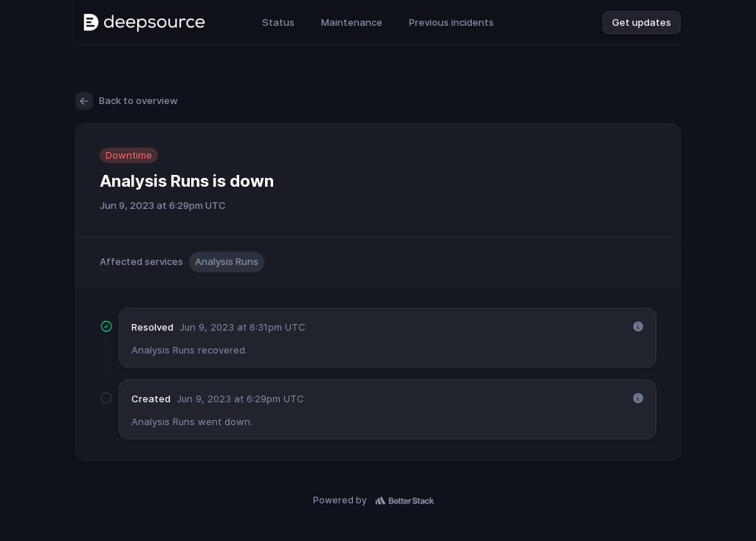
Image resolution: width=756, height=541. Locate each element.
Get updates (642, 22)
